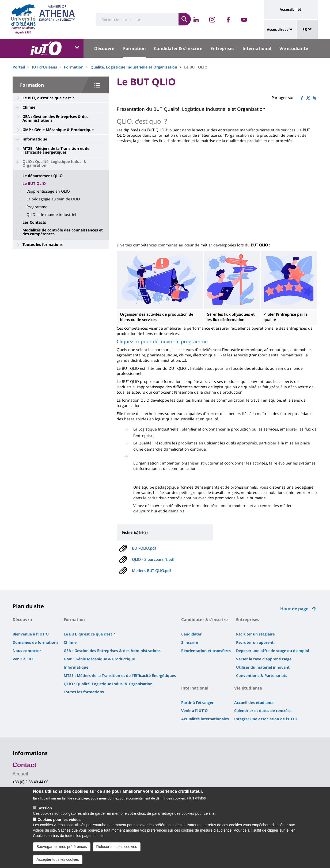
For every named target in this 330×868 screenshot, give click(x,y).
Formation (134, 48)
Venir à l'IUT (24, 659)
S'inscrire (190, 642)
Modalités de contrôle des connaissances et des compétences (63, 232)
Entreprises (222, 48)
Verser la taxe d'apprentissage (264, 659)
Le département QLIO (43, 176)
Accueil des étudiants (254, 703)
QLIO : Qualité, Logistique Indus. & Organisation (54, 163)
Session (45, 808)
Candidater (191, 634)
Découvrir (105, 48)
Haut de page (294, 609)
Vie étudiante (294, 48)
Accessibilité (291, 9)
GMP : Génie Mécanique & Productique (58, 130)
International (257, 48)
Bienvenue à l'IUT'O (31, 634)
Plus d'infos (196, 798)
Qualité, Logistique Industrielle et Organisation (134, 67)
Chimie (29, 107)
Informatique (35, 139)
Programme (37, 207)
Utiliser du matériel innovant (263, 667)
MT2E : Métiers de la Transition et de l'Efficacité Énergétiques (56, 150)
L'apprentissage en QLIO (48, 191)
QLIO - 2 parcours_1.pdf (153, 559)
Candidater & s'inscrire (178, 48)
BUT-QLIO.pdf (144, 548)
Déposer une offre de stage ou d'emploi (273, 651)
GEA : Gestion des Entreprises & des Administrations (55, 118)
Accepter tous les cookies (58, 859)
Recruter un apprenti (255, 642)
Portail (19, 67)
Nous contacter (27, 651)
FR (307, 29)
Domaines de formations (35, 642)
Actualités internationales (205, 719)
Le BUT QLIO (34, 184)
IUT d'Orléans (44, 67)
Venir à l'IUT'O (194, 711)
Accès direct (277, 29)
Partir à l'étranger (197, 703)
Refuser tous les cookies (117, 847)
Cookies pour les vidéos (59, 820)
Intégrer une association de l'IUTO (266, 719)
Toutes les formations (43, 244)
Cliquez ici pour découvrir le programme (162, 341)
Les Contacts (34, 222)
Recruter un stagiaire (255, 634)
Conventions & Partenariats (262, 675)
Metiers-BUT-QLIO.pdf (151, 571)
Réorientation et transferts (206, 651)
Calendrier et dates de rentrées (263, 711)
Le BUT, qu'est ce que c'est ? (48, 98)
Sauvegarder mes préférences (62, 847)
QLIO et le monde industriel (51, 215)
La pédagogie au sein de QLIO (53, 199)
